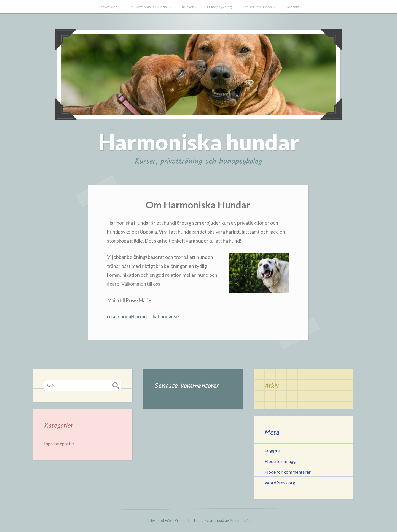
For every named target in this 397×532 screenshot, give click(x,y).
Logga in (273, 450)
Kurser (188, 7)
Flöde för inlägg (280, 461)
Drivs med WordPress (166, 520)
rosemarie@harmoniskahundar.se (143, 316)
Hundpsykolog (219, 7)
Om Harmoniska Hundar (148, 7)
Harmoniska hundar (199, 142)
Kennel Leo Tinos (257, 7)
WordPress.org (280, 483)
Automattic (240, 520)
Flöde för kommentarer (288, 472)
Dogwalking (108, 7)
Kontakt (293, 7)
